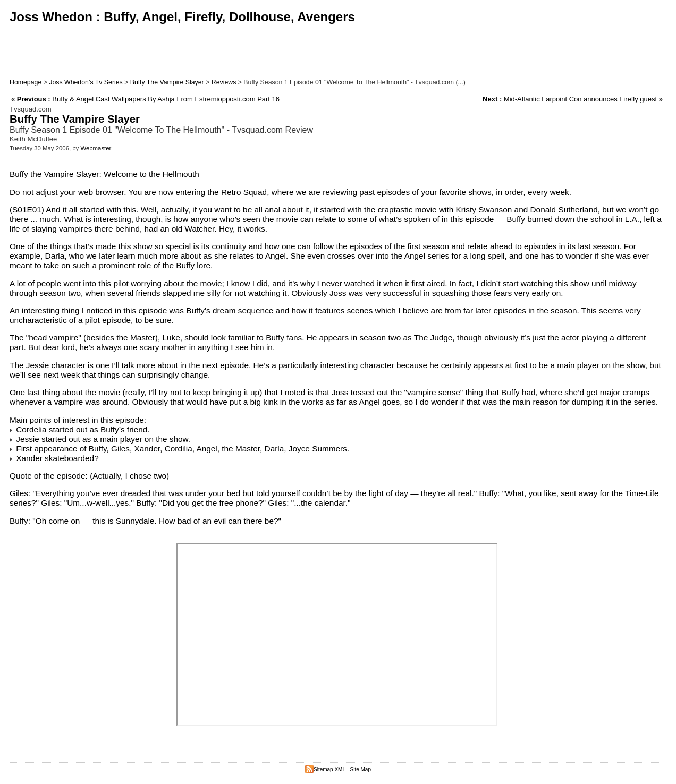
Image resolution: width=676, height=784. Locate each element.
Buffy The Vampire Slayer (167, 82)
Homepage (26, 82)
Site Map (361, 769)
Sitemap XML (325, 769)
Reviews (224, 82)
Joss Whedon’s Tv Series (86, 82)
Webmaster (96, 148)
